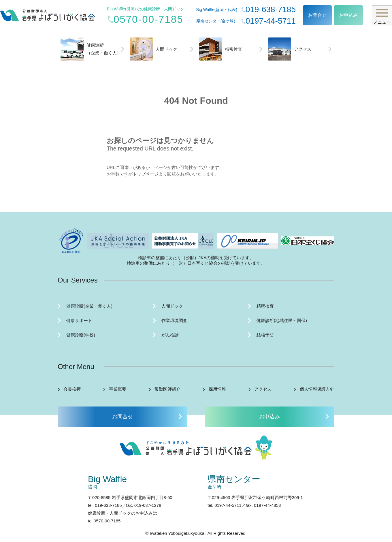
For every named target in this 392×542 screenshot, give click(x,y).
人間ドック (153, 49)
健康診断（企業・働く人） (91, 49)
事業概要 (118, 389)
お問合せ (317, 15)
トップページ (146, 174)
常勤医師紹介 (167, 389)
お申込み (348, 15)
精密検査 (220, 49)
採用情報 (217, 389)
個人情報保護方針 (317, 389)
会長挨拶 (72, 389)
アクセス (290, 49)
